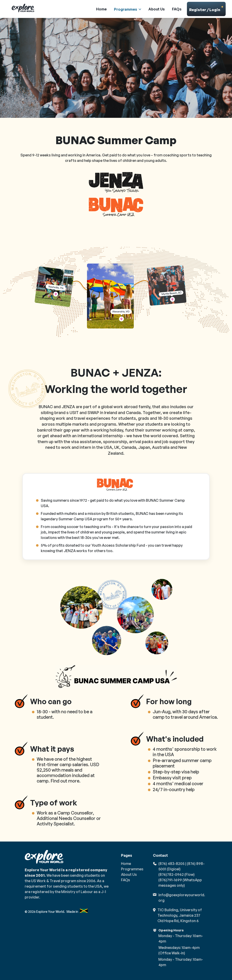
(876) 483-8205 (171, 864)
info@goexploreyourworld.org (182, 898)
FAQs (177, 9)
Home (101, 9)
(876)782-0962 (171, 874)
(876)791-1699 (170, 880)
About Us (157, 9)
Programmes (126, 9)
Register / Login (206, 9)
